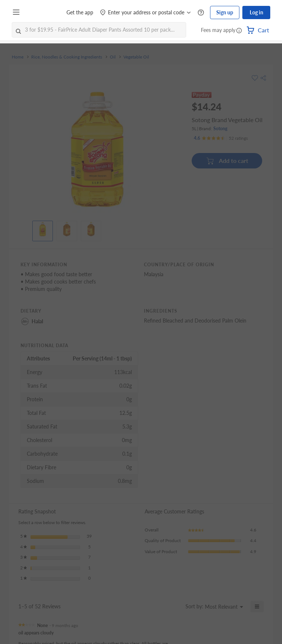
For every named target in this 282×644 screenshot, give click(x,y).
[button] (239, 31)
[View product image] (43, 229)
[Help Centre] (201, 13)
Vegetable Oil (136, 57)
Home (18, 57)
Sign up (225, 12)
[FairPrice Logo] (44, 13)
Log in (256, 12)
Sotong (220, 129)
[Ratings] (221, 138)
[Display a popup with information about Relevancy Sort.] (175, 606)
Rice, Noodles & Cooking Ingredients (67, 57)
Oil (113, 57)
